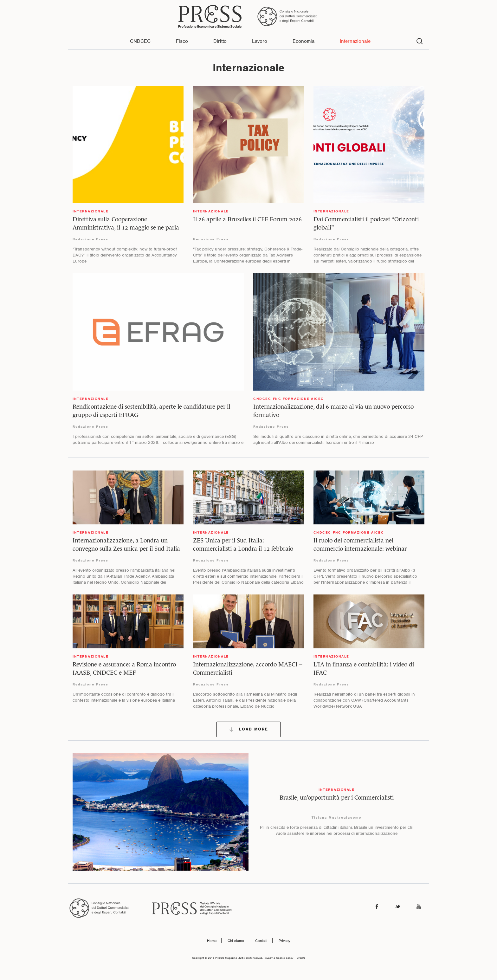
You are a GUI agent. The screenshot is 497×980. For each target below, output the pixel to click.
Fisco (182, 41)
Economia (303, 41)
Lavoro (260, 41)
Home (212, 941)
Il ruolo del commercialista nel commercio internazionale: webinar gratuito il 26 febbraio (360, 549)
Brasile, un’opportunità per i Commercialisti (337, 798)
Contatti (261, 941)
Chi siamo (236, 941)
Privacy (284, 941)
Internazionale (355, 41)
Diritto (220, 41)
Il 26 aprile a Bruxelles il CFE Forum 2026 (247, 219)
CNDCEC (140, 41)
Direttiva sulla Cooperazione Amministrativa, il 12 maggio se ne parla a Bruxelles (126, 227)
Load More (248, 729)
